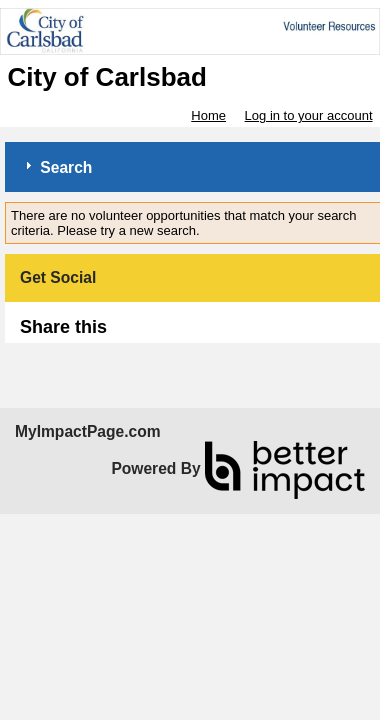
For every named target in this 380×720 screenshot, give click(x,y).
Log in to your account (309, 115)
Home (208, 115)
